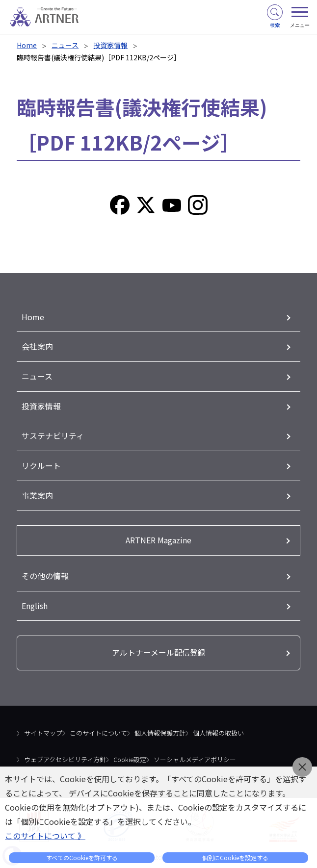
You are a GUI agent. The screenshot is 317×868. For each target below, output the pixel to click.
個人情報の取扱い (218, 729)
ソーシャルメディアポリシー (195, 755)
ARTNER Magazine (158, 537)
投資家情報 (110, 45)
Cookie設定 (130, 755)
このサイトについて (98, 729)
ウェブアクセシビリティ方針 (65, 755)
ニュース (65, 45)
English (35, 602)
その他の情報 (45, 572)
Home (27, 45)
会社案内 (37, 346)
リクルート (41, 463)
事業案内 (37, 493)
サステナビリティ (53, 434)
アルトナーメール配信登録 (159, 649)
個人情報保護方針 (160, 729)
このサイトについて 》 (45, 836)
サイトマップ (43, 729)
